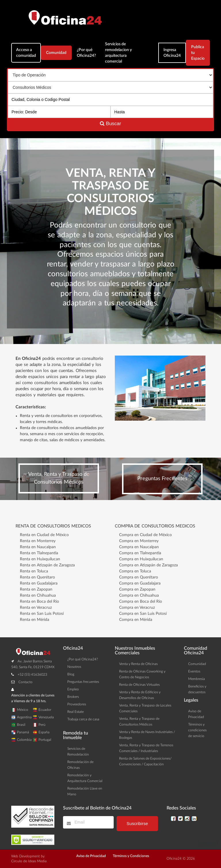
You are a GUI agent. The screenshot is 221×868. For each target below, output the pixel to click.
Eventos (194, 671)
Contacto (25, 682)
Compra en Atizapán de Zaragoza (148, 565)
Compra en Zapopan (137, 589)
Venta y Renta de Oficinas (138, 664)
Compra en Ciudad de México (145, 535)
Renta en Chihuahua (38, 595)
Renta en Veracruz (36, 608)
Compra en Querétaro (139, 577)
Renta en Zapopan (36, 589)
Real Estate (76, 712)
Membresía (197, 679)
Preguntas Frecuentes (162, 479)
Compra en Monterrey (139, 541)
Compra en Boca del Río (141, 602)
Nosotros (74, 667)
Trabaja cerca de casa (83, 719)
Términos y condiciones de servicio (197, 730)
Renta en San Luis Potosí (42, 614)
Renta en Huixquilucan (40, 559)
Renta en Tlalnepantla (39, 553)
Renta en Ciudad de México (44, 535)
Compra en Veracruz (137, 608)
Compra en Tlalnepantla (140, 553)
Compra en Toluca (135, 571)
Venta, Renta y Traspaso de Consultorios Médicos (59, 478)
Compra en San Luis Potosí (143, 614)
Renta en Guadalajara (39, 583)
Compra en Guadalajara (140, 583)
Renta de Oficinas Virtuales (139, 685)
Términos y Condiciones (131, 856)
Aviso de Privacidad (91, 856)
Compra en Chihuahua (139, 595)
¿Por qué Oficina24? (86, 53)
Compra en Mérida (136, 620)
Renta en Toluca (34, 571)
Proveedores (77, 704)
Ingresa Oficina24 (172, 53)
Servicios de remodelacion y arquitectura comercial (118, 53)
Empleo (73, 689)
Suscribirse (137, 823)
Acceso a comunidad (26, 53)
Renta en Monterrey (38, 541)
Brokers (73, 697)
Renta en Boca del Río (39, 602)
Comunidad (56, 53)
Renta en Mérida (35, 620)
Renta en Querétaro (37, 577)
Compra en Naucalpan (139, 547)
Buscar (110, 124)
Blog (71, 674)
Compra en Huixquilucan (141, 559)
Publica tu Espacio (198, 53)
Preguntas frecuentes (83, 682)
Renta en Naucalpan (38, 547)
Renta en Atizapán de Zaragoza (47, 565)
